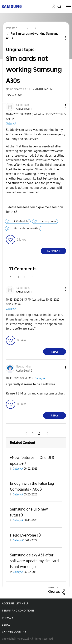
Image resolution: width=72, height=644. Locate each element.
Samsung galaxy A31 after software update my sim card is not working (34, 561)
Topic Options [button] (59, 38)
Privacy (7, 618)
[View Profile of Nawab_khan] (24, 367)
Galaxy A (11, 124)
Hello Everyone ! (24, 535)
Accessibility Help (15, 604)
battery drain (48, 221)
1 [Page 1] (18, 277)
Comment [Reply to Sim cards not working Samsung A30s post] (53, 251)
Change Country (14, 632)
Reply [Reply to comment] (55, 352)
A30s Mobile (21, 221)
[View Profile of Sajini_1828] (23, 105)
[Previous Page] (12, 277)
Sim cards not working (27, 228)
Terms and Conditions (18, 611)
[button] (59, 106)
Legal (6, 625)
